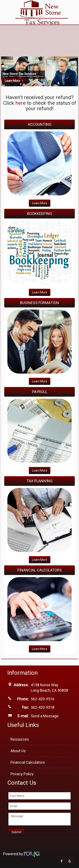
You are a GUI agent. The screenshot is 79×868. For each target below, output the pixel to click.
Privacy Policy (22, 774)
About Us (18, 751)
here (21, 103)
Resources (20, 739)
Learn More (12, 81)
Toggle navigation (9, 6)
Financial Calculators (28, 762)
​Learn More (40, 381)
